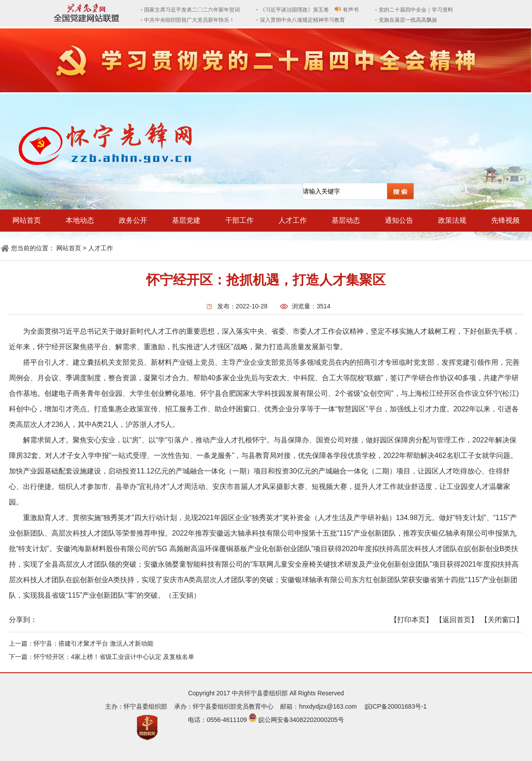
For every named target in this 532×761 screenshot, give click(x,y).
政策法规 (452, 220)
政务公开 (133, 220)
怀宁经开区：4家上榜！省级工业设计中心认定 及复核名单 (114, 657)
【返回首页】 (457, 620)
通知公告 (399, 220)
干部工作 (239, 220)
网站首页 (27, 220)
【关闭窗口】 (502, 620)
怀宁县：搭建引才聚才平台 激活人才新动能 (94, 643)
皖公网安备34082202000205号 (301, 720)
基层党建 (186, 220)
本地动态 (80, 220)
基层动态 (346, 220)
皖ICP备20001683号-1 (396, 706)
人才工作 (293, 220)
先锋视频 (505, 220)
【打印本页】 (411, 620)
